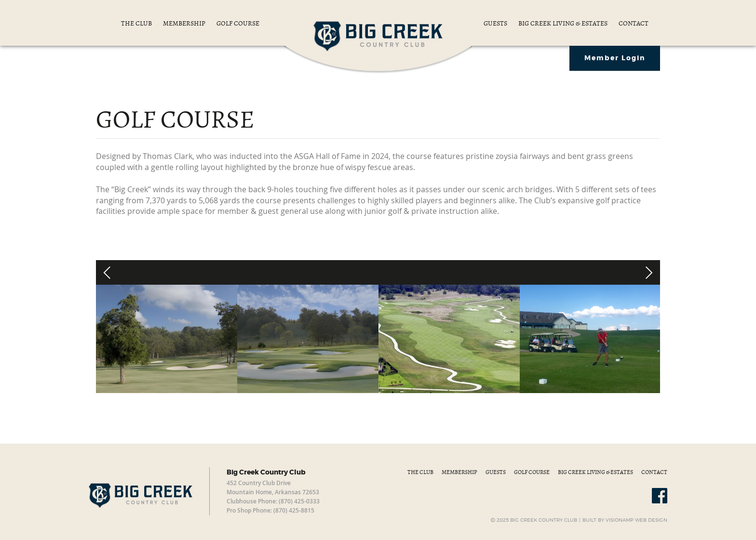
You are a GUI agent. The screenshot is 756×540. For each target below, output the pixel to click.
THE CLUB (137, 23)
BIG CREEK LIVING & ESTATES (564, 23)
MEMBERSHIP (185, 23)
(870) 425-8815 (294, 510)
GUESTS (496, 23)
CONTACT (634, 23)
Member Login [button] (615, 58)
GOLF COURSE (238, 23)
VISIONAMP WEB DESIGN (636, 520)
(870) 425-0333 (299, 501)
